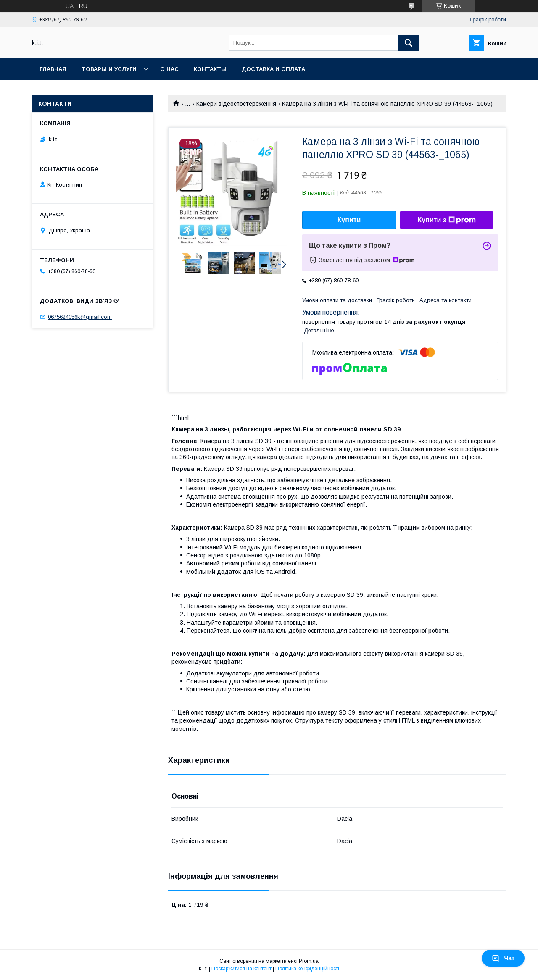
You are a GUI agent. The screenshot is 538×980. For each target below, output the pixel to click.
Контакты (210, 69)
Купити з (446, 220)
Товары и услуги (109, 69)
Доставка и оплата (273, 69)
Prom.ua (309, 961)
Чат (503, 958)
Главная (53, 69)
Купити (349, 220)
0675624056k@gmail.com (80, 317)
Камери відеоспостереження (236, 104)
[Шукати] (409, 43)
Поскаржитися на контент (241, 969)
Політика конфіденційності (307, 969)
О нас (169, 69)
